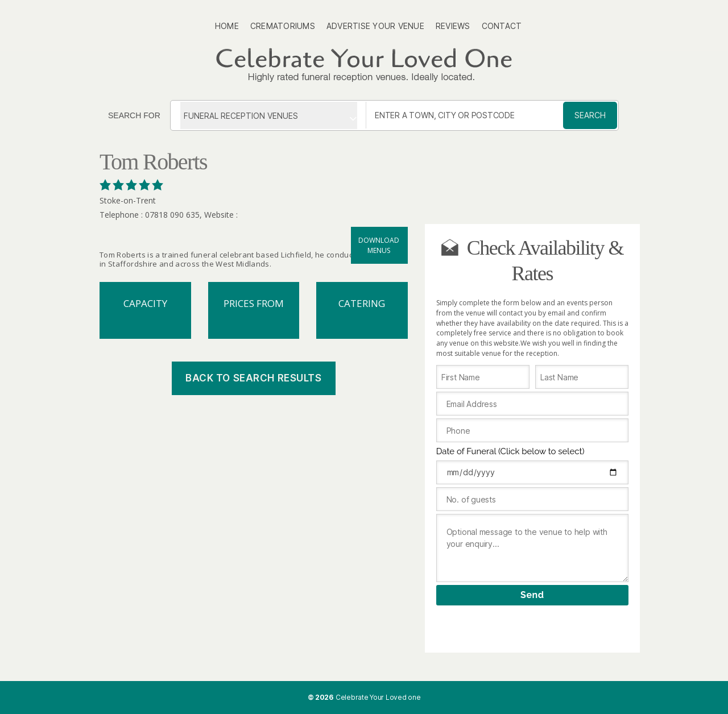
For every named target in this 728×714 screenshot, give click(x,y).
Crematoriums (283, 26)
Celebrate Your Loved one (378, 697)
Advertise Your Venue (375, 26)
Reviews (453, 26)
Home (227, 26)
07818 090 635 (172, 215)
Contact (502, 26)
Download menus (379, 245)
